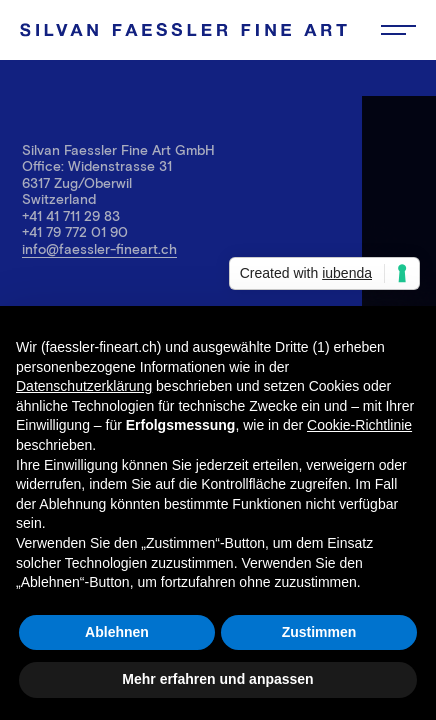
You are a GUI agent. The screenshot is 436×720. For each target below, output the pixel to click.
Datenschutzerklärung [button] (84, 386)
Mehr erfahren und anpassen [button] (217, 679)
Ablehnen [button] (117, 632)
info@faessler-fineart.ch (99, 248)
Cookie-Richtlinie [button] (359, 425)
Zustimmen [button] (319, 632)
